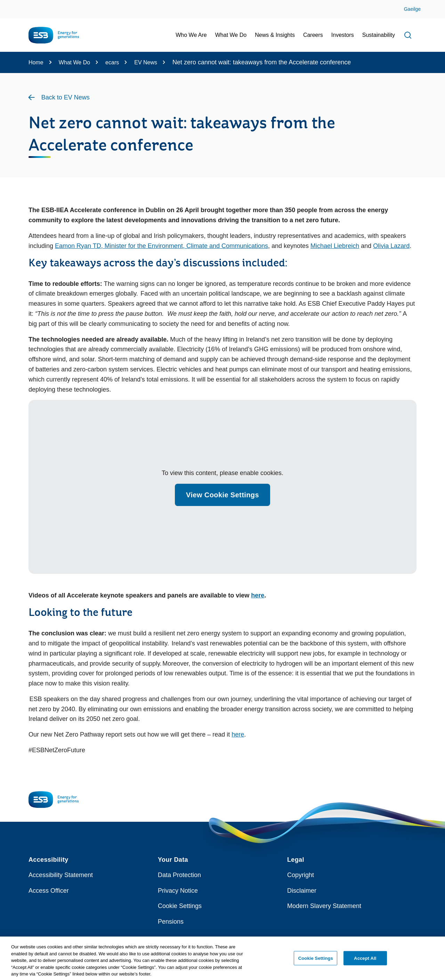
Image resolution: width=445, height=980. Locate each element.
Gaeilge (412, 9)
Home (36, 62)
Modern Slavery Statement (324, 906)
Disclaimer (302, 891)
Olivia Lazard (391, 246)
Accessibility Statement (61, 875)
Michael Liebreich (335, 246)
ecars (112, 62)
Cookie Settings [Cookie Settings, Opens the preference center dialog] (316, 960)
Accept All (365, 960)
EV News (146, 62)
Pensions (171, 922)
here (258, 595)
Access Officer (49, 891)
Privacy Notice (178, 891)
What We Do (74, 62)
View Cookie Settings (222, 495)
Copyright (301, 875)
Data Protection (179, 875)
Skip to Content (11, 4)
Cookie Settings (180, 906)
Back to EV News (66, 97)
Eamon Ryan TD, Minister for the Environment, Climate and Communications (161, 246)
